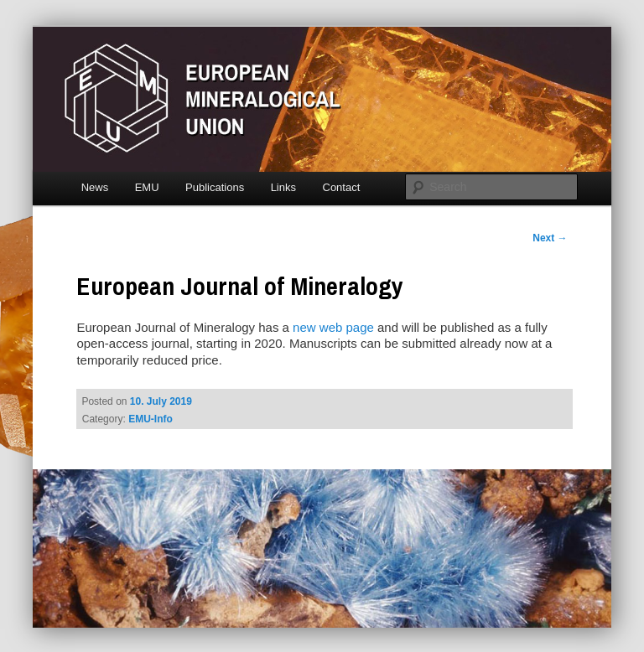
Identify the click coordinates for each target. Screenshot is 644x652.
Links (283, 187)
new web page (333, 327)
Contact (342, 187)
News (95, 187)
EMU (147, 187)
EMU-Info (151, 419)
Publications (215, 187)
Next (550, 238)
